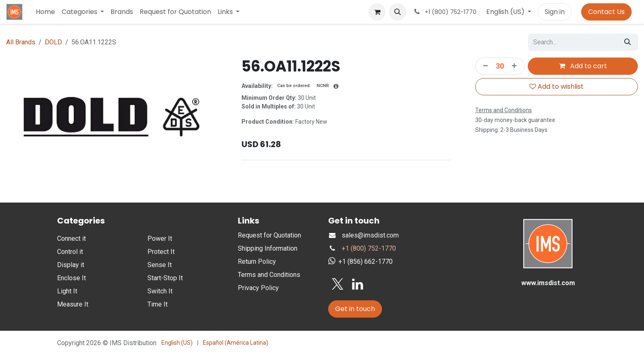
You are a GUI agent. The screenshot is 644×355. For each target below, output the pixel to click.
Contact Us (606, 12)
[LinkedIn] (358, 284)
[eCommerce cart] (377, 12)
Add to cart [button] (583, 66)
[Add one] (515, 66)
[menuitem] (45, 12)
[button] (398, 12)
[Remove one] (483, 66)
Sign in (555, 12)
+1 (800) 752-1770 (369, 248)
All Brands (21, 42)
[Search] (628, 42)
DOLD (53, 42)
